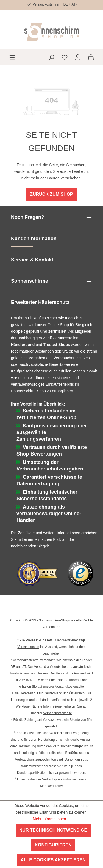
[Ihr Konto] (78, 57)
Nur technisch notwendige (53, 830)
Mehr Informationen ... (51, 819)
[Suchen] (51, 57)
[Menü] (12, 57)
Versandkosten (28, 647)
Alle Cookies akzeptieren (53, 860)
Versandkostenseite (70, 687)
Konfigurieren (53, 845)
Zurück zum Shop (51, 194)
